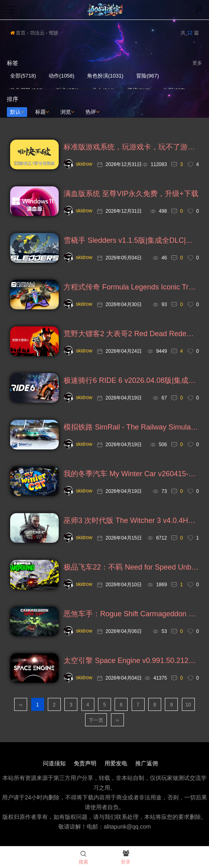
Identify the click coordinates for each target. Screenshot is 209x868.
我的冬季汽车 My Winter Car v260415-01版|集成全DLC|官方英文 (131, 474)
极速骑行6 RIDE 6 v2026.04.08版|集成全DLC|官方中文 (131, 380)
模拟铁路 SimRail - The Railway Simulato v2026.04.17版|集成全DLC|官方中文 (131, 427)
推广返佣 (147, 763)
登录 (126, 858)
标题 (42, 112)
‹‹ (21, 705)
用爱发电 (116, 763)
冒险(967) (147, 76)
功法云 (37, 33)
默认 (17, 112)
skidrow (78, 164)
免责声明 (85, 763)
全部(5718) (23, 76)
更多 (197, 63)
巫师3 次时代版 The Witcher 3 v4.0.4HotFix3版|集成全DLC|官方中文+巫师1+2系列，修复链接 (131, 520)
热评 (92, 112)
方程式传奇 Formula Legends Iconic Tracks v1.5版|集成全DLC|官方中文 (131, 287)
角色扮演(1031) (105, 76)
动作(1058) (62, 76)
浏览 (67, 112)
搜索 (83, 858)
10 (188, 705)
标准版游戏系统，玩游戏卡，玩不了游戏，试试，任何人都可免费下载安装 (131, 147)
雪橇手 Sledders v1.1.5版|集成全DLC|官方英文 (131, 240)
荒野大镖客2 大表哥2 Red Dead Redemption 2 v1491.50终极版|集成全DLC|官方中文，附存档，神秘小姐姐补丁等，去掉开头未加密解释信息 (131, 334)
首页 (18, 33)
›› (117, 720)
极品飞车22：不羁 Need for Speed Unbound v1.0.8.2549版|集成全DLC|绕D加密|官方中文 (131, 567)
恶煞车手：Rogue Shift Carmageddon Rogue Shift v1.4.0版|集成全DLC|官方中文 (131, 614)
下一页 (96, 720)
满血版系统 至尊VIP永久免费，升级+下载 (131, 194)
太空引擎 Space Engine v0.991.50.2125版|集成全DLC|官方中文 (131, 661)
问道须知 (54, 763)
